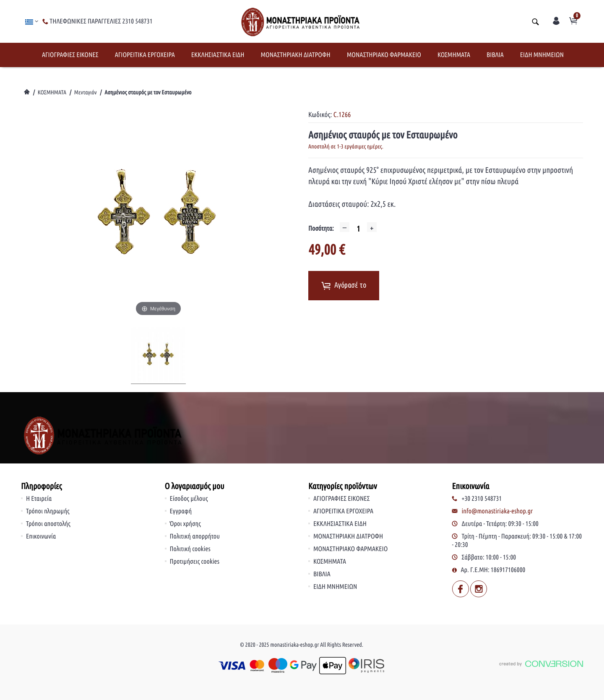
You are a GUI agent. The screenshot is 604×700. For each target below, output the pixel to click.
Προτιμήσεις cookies (195, 562)
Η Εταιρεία (39, 499)
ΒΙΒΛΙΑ (495, 55)
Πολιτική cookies (190, 549)
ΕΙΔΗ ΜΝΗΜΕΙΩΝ (542, 55)
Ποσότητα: (321, 229)
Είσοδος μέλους (189, 499)
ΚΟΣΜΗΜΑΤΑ (454, 55)
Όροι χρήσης (185, 524)
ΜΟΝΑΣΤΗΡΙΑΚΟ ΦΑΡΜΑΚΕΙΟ (384, 55)
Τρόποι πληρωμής (48, 511)
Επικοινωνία (41, 536)
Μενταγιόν (86, 92)
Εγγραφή (181, 511)
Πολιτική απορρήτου (195, 536)
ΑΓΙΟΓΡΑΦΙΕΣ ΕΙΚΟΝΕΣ (70, 55)
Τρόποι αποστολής (48, 524)
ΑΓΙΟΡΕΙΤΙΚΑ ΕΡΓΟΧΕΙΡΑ (145, 55)
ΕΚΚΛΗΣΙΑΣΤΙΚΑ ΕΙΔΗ (218, 55)
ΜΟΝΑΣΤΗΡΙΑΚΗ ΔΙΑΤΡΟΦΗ (295, 55)
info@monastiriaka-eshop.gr (497, 511)
